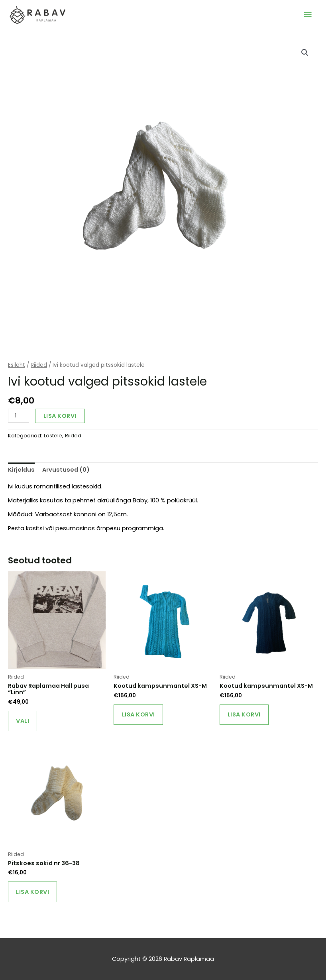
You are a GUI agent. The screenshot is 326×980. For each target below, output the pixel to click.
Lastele (53, 435)
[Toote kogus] (19, 415)
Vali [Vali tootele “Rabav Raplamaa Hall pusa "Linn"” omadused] (23, 721)
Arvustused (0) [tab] (66, 469)
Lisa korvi (60, 415)
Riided (39, 365)
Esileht (17, 365)
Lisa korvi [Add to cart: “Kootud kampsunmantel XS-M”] (138, 714)
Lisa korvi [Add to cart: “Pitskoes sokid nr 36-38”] (33, 892)
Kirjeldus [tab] (21, 469)
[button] (305, 52)
